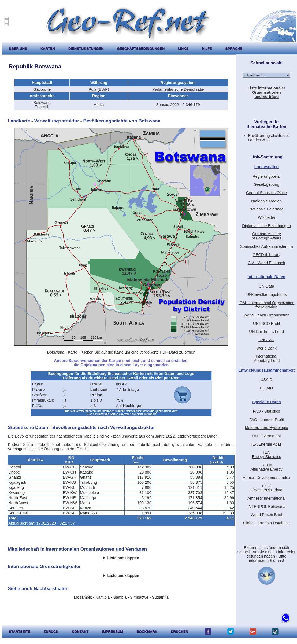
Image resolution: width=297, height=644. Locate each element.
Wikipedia (266, 217)
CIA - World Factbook (267, 263)
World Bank (266, 348)
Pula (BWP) (99, 89)
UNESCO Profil (266, 323)
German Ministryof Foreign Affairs (267, 236)
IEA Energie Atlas (266, 444)
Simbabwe (139, 597)
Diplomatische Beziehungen (266, 226)
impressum (112, 632)
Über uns (18, 48)
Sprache (234, 48)
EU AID (266, 388)
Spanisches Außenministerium (266, 246)
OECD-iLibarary (266, 255)
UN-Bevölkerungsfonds (267, 294)
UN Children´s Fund (266, 332)
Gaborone (42, 89)
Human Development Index (266, 478)
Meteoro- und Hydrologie (266, 428)
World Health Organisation (266, 315)
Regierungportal (266, 176)
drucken (179, 632)
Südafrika (160, 597)
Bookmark (147, 632)
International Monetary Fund (267, 358)
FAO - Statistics (267, 411)
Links (183, 48)
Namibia (103, 597)
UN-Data (267, 286)
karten (48, 48)
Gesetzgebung (266, 184)
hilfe (207, 48)
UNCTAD (266, 340)
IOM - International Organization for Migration (267, 305)
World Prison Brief (266, 515)
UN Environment (266, 436)
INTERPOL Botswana (266, 507)
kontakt (80, 632)
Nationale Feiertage (266, 209)
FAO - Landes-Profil (267, 420)
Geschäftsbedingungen (141, 48)
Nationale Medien (266, 201)
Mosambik (83, 597)
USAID (267, 380)
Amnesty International (266, 498)
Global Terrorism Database (266, 523)
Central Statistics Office (266, 193)
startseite (20, 632)
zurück (51, 632)
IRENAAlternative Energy (266, 467)
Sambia (120, 597)
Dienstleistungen (86, 48)
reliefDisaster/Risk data (267, 488)
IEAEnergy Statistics (266, 454)
